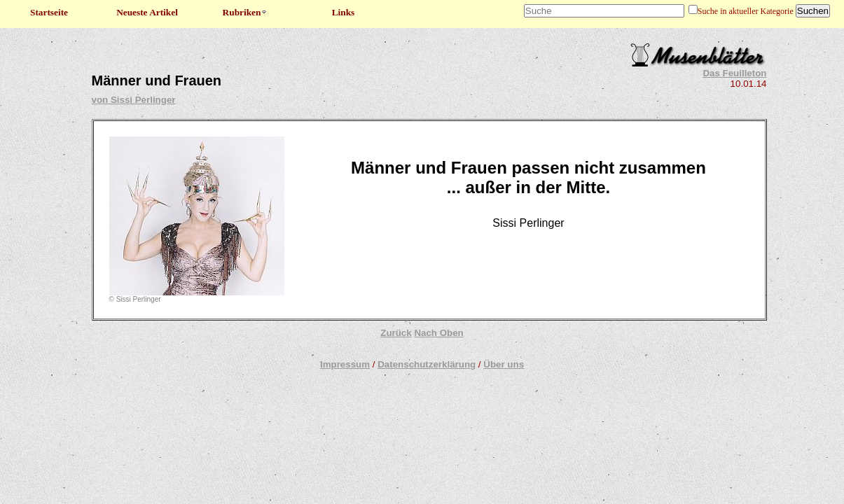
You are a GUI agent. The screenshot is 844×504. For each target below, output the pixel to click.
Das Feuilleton (734, 73)
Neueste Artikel (147, 12)
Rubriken (245, 12)
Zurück (396, 333)
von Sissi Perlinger (134, 100)
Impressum (345, 364)
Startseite (49, 12)
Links (344, 12)
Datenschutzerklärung (427, 364)
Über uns (504, 364)
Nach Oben (438, 333)
